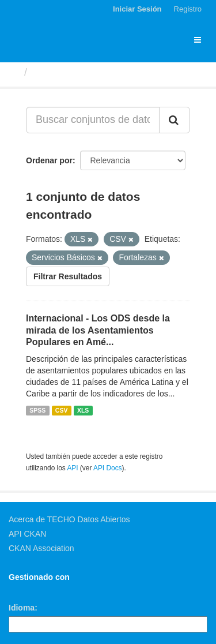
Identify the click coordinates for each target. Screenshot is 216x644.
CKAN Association (41, 548)
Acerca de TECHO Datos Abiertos (69, 519)
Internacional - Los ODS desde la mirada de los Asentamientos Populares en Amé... (98, 330)
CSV (62, 410)
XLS (83, 410)
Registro (188, 9)
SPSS (37, 410)
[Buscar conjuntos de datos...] (93, 120)
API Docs (108, 468)
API (72, 468)
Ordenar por (49, 160)
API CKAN (27, 534)
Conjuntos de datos (81, 72)
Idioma (22, 608)
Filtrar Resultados (68, 276)
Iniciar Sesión (137, 9)
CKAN (28, 590)
